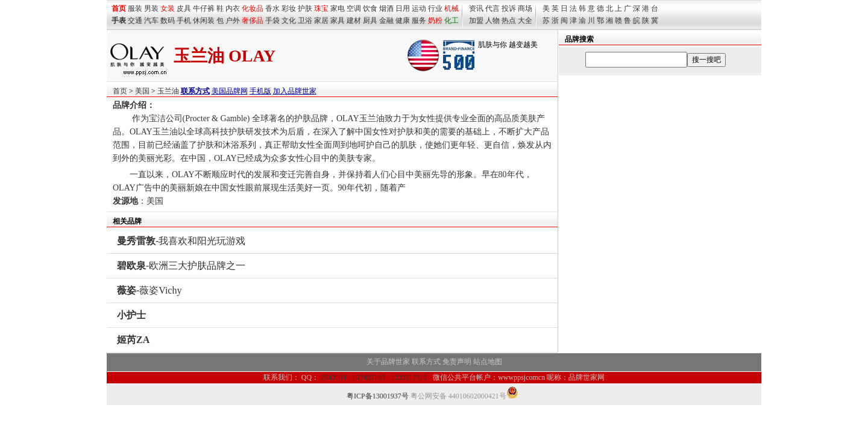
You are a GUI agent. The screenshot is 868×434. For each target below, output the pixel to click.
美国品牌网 (230, 91)
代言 (492, 8)
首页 (120, 91)
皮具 (184, 8)
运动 (419, 8)
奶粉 (435, 20)
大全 (525, 20)
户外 (233, 20)
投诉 (509, 8)
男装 (151, 8)
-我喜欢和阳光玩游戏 (181, 241)
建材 (354, 20)
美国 (142, 91)
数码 (168, 20)
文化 (289, 20)
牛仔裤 (204, 8)
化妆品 (253, 8)
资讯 (476, 8)
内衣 (233, 8)
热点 (509, 20)
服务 (419, 20)
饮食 (370, 8)
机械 (451, 8)
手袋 (272, 20)
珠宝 (321, 8)
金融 (386, 20)
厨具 (370, 20)
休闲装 (204, 20)
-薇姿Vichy (149, 290)
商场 (525, 8)
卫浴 (305, 20)
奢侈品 (253, 20)
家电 (338, 8)
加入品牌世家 (295, 91)
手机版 (260, 91)
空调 (354, 8)
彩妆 (289, 8)
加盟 (476, 20)
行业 (435, 8)
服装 (135, 8)
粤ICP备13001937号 (378, 396)
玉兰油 (168, 91)
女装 (168, 8)
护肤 (305, 8)
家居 (321, 20)
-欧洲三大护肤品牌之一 (181, 266)
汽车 (151, 20)
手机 (184, 20)
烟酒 (386, 8)
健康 (403, 20)
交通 (135, 20)
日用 (403, 8)
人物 (492, 20)
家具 (338, 20)
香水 (272, 8)
